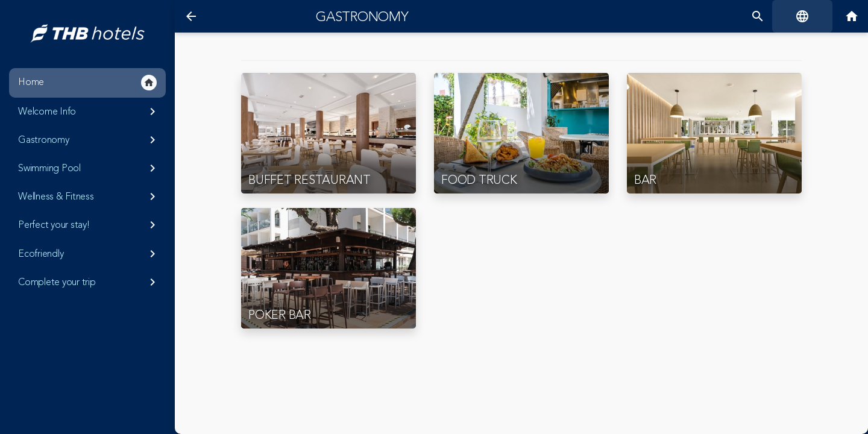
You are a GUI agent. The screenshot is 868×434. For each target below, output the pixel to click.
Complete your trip (89, 282)
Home (87, 83)
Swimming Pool (89, 168)
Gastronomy (89, 140)
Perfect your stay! (89, 225)
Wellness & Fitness (89, 197)
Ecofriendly (89, 254)
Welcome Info (89, 112)
